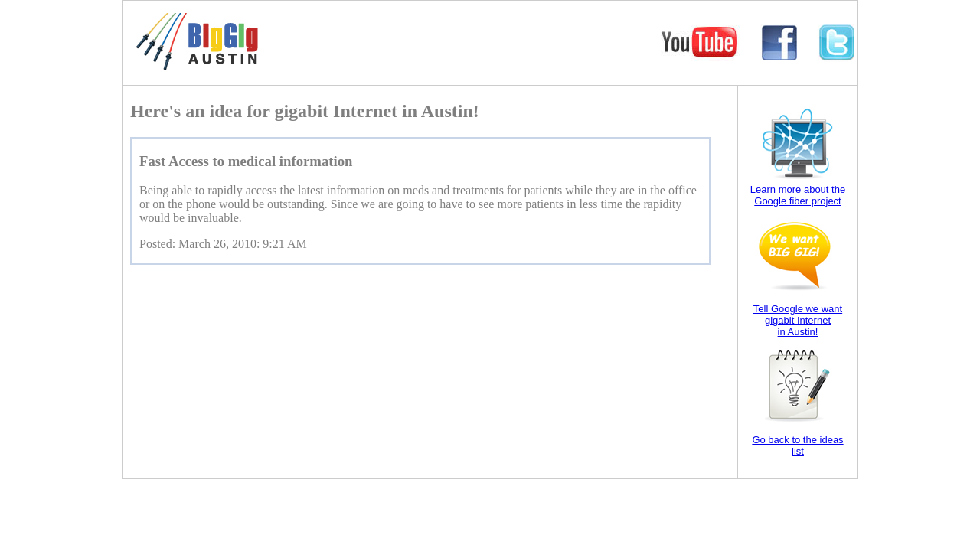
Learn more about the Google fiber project (798, 195)
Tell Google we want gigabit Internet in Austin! (798, 320)
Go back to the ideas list (797, 445)
